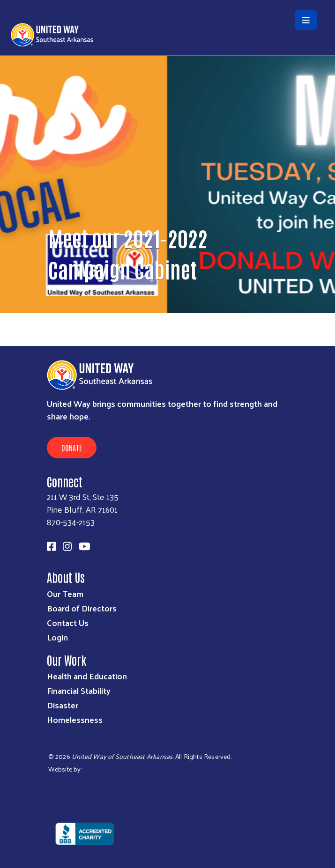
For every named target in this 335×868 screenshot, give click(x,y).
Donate (72, 448)
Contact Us (68, 622)
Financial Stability (79, 690)
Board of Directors (82, 608)
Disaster (63, 705)
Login (57, 637)
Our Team (65, 593)
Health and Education (87, 676)
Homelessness (75, 719)
